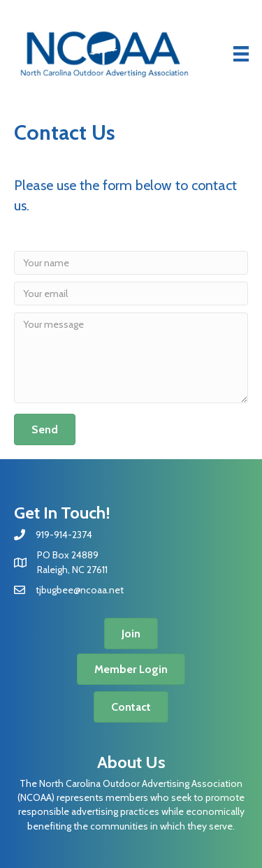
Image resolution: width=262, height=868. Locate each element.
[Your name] (131, 263)
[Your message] (131, 358)
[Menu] (241, 54)
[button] (45, 429)
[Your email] (131, 294)
